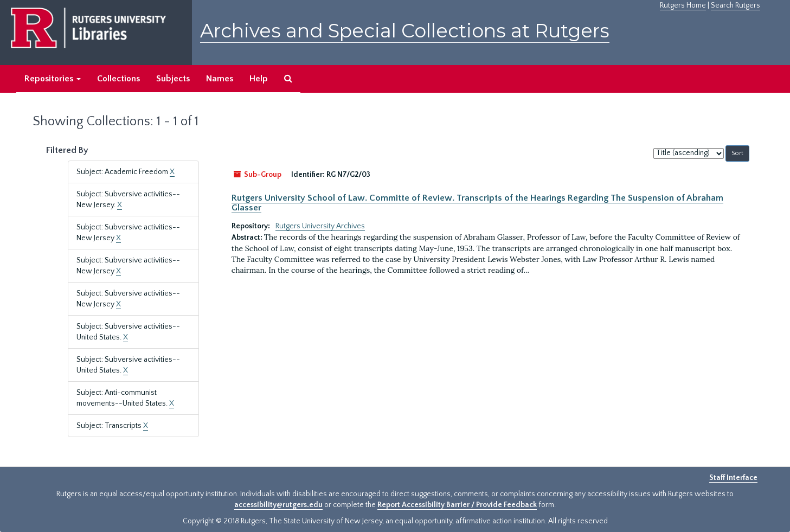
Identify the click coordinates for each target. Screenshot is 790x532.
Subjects (173, 79)
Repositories (53, 79)
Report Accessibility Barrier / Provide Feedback (457, 505)
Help (259, 79)
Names (220, 79)
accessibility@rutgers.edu (278, 505)
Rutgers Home (683, 5)
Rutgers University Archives (320, 226)
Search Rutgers (736, 5)
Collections (118, 79)
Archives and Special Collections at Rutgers (405, 31)
